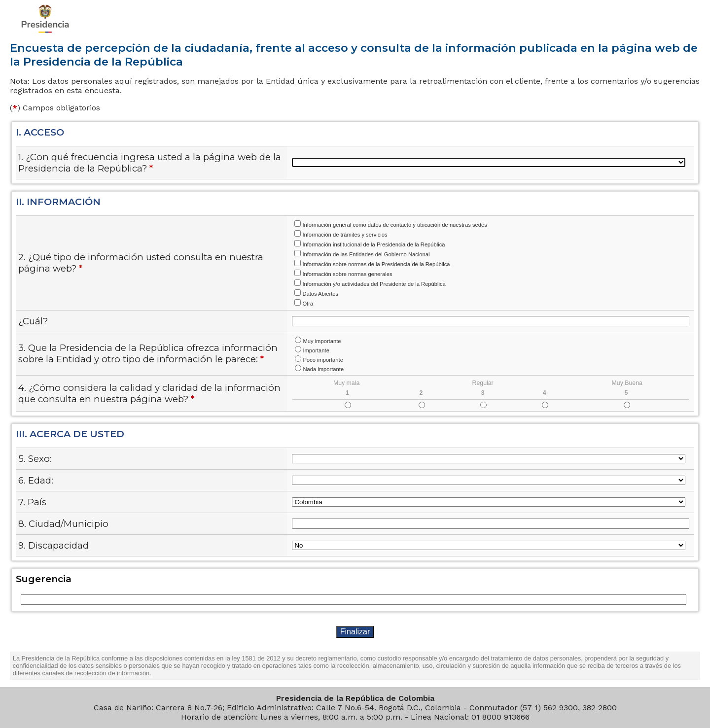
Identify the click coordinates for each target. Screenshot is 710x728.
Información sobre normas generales (347, 274)
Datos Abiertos (320, 294)
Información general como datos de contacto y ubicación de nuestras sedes (394, 225)
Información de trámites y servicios (345, 235)
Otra (308, 304)
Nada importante (323, 369)
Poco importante (323, 360)
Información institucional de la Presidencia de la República (373, 244)
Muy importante (322, 341)
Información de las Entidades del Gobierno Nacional (366, 254)
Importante (316, 350)
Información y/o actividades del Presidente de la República (374, 284)
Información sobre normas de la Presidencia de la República (376, 264)
